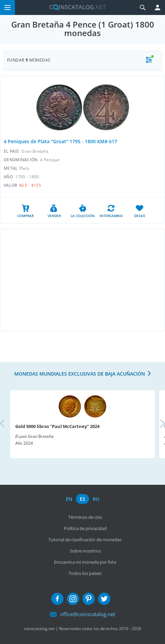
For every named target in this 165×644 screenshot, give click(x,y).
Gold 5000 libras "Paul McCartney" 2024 (57, 426)
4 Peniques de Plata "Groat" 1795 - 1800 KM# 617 (60, 141)
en (69, 499)
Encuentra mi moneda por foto (85, 562)
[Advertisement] (82, 280)
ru (96, 499)
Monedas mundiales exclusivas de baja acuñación (80, 374)
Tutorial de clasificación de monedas (85, 540)
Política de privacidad (85, 528)
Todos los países (85, 573)
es (82, 499)
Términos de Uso (85, 517)
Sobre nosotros (85, 551)
